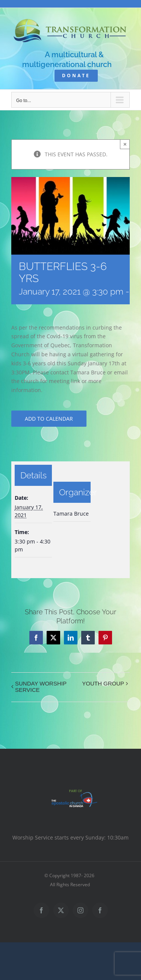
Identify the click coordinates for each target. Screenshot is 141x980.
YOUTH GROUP (103, 683)
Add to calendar (49, 419)
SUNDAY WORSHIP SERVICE (41, 687)
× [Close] (125, 144)
